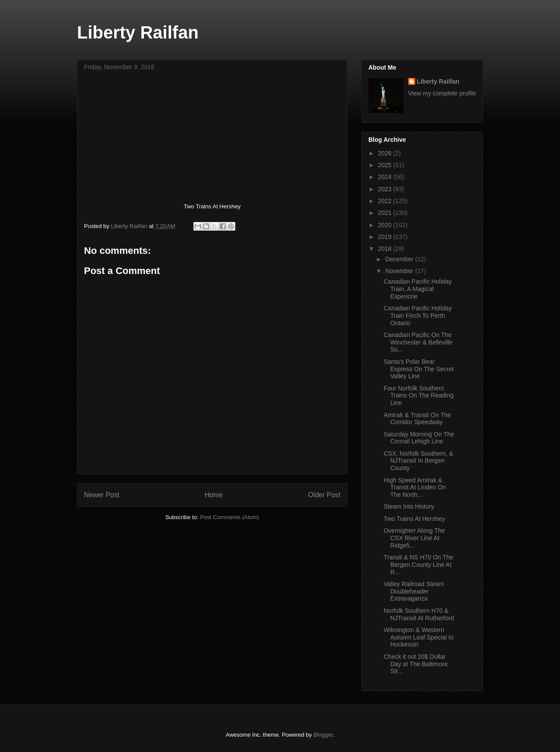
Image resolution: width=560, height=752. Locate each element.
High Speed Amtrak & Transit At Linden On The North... (415, 488)
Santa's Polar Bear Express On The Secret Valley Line (419, 369)
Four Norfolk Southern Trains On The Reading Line (419, 396)
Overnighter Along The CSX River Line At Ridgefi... (414, 538)
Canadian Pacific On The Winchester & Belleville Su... (418, 342)
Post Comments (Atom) (229, 517)
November (400, 271)
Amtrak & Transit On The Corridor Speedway (417, 419)
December (400, 259)
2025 (386, 165)
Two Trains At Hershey (414, 519)
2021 (386, 213)
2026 (386, 153)
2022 (386, 201)
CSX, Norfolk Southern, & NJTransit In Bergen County (418, 461)
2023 (386, 189)
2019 (386, 237)
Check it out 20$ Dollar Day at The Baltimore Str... (416, 664)
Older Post (324, 495)
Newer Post (102, 495)
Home (214, 495)
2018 (386, 249)
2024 (386, 177)
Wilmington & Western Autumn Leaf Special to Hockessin (419, 637)
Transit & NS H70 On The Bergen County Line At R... (418, 565)
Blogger (323, 735)
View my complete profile (442, 93)
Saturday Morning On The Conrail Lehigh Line (419, 438)
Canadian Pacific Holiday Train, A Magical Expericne (418, 289)
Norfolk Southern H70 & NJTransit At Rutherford (419, 614)
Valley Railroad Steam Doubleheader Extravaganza (414, 591)
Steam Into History (409, 506)
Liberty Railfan (138, 32)
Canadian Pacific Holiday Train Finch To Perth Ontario (418, 316)
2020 (386, 225)
